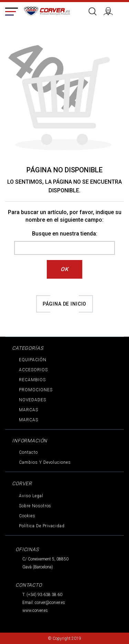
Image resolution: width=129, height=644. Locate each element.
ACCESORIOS (33, 370)
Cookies (27, 516)
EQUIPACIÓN (33, 360)
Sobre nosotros (35, 506)
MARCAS (29, 410)
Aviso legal (31, 496)
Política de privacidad (42, 526)
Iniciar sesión (111, 10)
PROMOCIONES (36, 390)
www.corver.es (35, 611)
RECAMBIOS (32, 380)
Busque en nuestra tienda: (65, 234)
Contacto (28, 452)
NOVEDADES (33, 400)
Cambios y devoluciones (45, 462)
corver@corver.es (50, 603)
